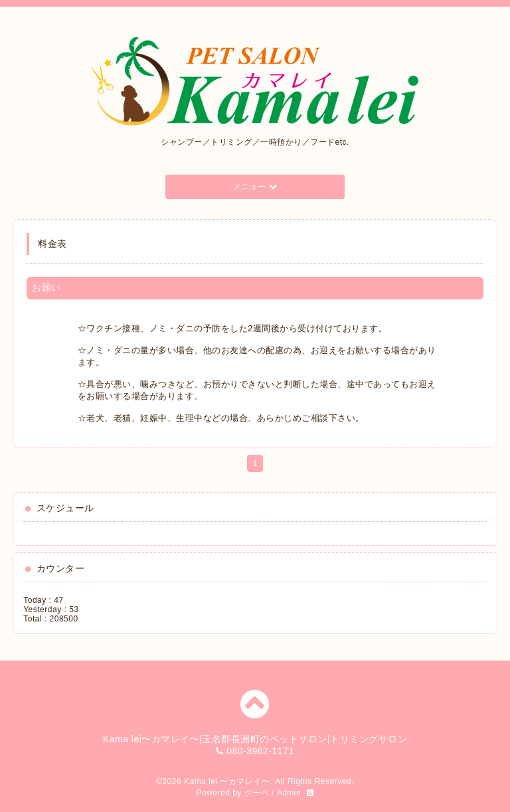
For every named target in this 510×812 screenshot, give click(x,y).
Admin (289, 793)
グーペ (257, 793)
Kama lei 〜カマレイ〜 (227, 781)
